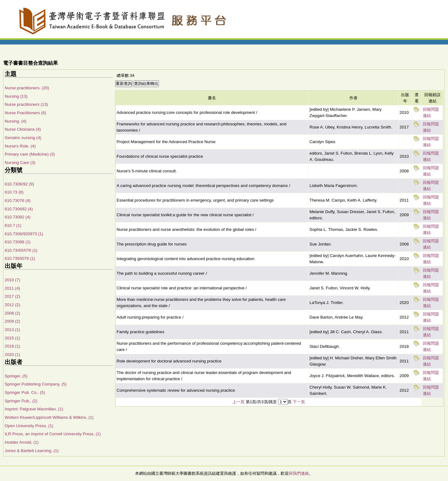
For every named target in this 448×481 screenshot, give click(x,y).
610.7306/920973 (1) (24, 234)
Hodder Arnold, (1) (22, 442)
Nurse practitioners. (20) (27, 88)
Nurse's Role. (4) (20, 146)
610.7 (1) (13, 225)
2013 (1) (12, 330)
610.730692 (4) (19, 209)
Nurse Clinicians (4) (23, 129)
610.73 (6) (14, 192)
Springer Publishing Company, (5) (36, 384)
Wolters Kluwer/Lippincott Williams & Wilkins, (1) (49, 417)
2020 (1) (12, 355)
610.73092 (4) (18, 217)
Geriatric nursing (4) (23, 138)
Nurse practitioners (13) (26, 104)
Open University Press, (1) (29, 426)
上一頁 (238, 402)
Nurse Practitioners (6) (25, 113)
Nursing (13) (16, 96)
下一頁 (299, 402)
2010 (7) (12, 280)
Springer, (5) (16, 376)
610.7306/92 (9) (19, 184)
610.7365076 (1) (20, 258)
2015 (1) (12, 338)
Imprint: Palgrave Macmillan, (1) (34, 409)
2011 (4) (12, 288)
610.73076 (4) (18, 201)
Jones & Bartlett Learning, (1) (32, 451)
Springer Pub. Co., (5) (25, 392)
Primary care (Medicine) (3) (30, 154)
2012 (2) (12, 305)
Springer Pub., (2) (21, 401)
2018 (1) (12, 346)
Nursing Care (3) (20, 163)
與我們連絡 (299, 473)
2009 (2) (12, 321)
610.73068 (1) (18, 242)
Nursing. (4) (16, 121)
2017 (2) (12, 296)
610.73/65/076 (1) (21, 250)
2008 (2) (12, 313)
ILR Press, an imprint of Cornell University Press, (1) (53, 434)
